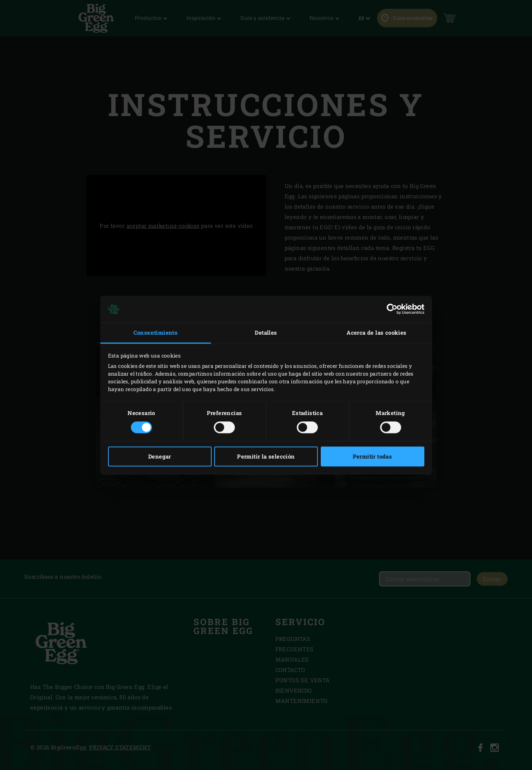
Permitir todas (373, 456)
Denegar (160, 456)
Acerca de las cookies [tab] (376, 333)
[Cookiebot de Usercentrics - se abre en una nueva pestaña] (392, 309)
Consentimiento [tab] (156, 333)
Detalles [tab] (266, 333)
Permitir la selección (266, 456)
